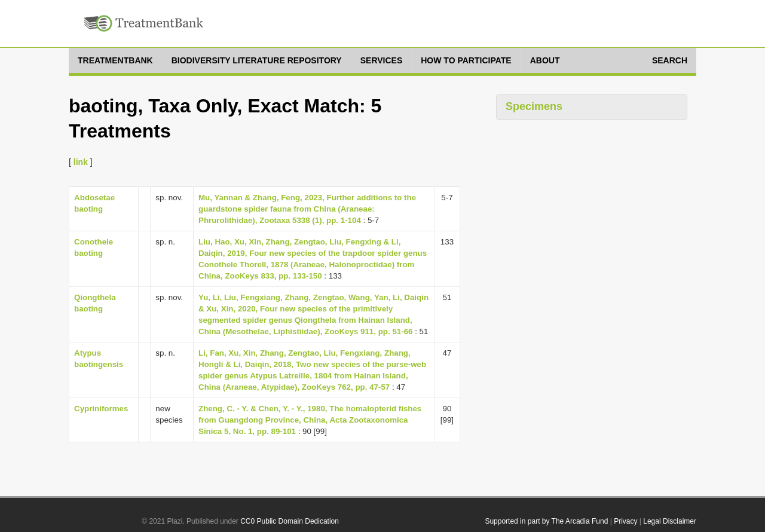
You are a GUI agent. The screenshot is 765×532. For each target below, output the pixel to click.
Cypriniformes (101, 409)
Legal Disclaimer (670, 521)
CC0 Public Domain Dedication (290, 521)
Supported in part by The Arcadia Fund (546, 521)
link (81, 162)
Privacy (625, 521)
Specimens (534, 106)
